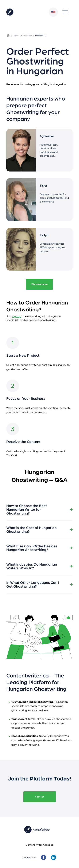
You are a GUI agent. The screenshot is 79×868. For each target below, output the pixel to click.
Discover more (39, 284)
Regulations (29, 858)
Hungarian (27, 35)
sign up (17, 316)
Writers (16, 35)
